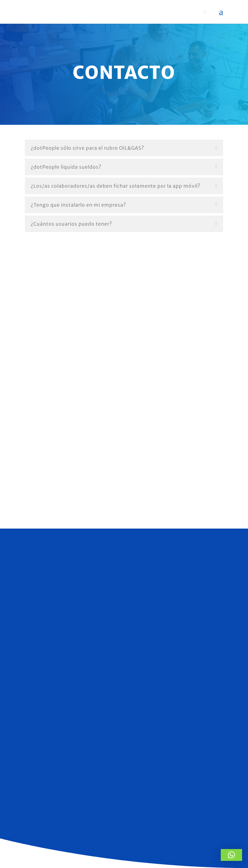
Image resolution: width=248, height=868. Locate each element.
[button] (231, 855)
